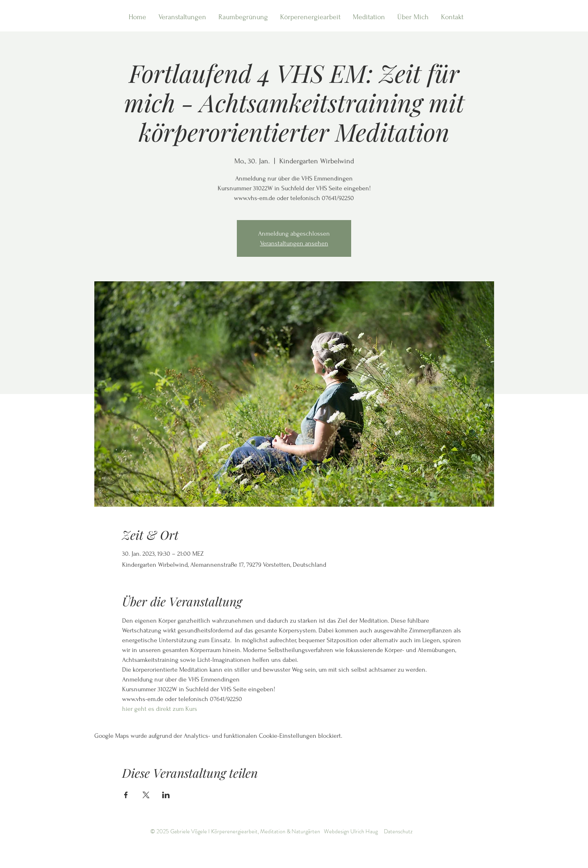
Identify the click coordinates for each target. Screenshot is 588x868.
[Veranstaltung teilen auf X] (146, 795)
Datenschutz (398, 831)
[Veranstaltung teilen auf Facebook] (126, 795)
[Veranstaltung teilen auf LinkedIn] (166, 795)
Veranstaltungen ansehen (294, 243)
